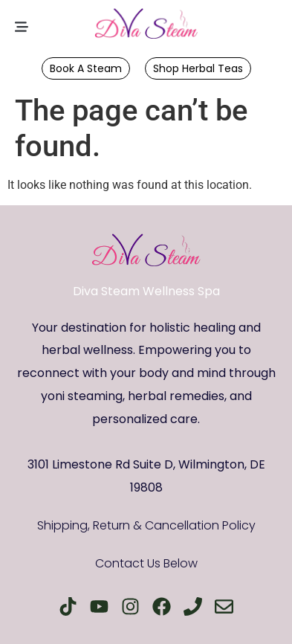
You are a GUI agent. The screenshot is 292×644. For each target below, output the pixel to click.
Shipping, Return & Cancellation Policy (146, 525)
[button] (21, 28)
